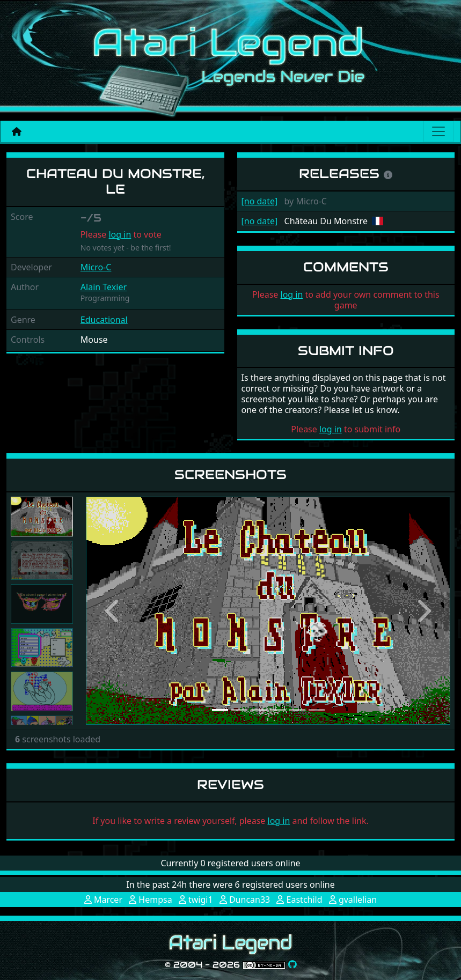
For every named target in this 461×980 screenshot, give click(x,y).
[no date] (260, 201)
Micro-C (96, 267)
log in (120, 234)
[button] (113, 611)
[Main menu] (438, 131)
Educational (104, 320)
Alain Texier (104, 287)
